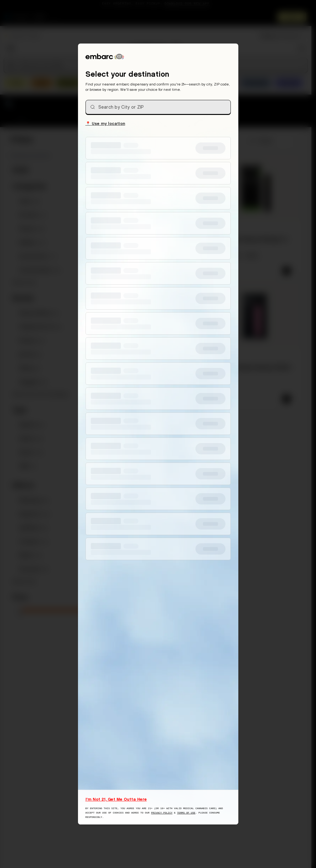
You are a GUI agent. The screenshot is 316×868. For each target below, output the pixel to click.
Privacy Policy (162, 813)
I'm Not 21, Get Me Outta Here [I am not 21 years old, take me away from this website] (116, 799)
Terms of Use (186, 813)
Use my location (105, 123)
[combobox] (158, 107)
